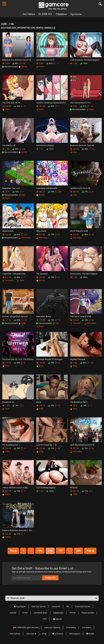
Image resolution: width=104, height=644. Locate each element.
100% (84, 63)
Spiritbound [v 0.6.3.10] (80, 188)
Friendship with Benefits (47, 188)
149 (90, 363)
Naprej (91, 551)
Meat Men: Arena (44, 316)
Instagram (75, 634)
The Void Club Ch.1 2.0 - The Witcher (18, 359)
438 (22, 63)
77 (24, 491)
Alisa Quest (41, 231)
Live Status (87, 627)
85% (49, 63)
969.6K (7, 235)
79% (85, 192)
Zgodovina (76, 14)
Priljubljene (61, 14)
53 (91, 448)
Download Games (83, 606)
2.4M (6, 149)
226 (22, 149)
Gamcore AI (31, 634)
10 (24, 106)
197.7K (41, 406)
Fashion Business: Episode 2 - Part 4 (18, 530)
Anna (39, 402)
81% (83, 106)
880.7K (41, 192)
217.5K (7, 363)
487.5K (74, 149)
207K (6, 192)
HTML (6, 109)
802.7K (7, 491)
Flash (40, 67)
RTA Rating (71, 627)
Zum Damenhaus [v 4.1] (80, 103)
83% (85, 149)
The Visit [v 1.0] (9, 145)
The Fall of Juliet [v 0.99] (81, 316)
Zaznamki (56, 606)
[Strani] (4, 4)
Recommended (10, 67)
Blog (44, 634)
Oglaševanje (58, 613)
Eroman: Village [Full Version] (15, 316)
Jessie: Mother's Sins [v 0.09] (15, 487)
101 (24, 235)
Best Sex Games (39, 606)
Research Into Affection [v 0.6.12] (17, 60)
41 (91, 192)
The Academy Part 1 (11, 445)
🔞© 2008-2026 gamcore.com (26, 627)
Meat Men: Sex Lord (11, 188)
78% (16, 192)
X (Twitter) (58, 634)
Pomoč (73, 613)
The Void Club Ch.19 (11, 103)
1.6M (74, 363)
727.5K (7, 320)
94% (51, 192)
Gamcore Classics (52, 627)
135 (40, 551)
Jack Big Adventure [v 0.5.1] (82, 445)
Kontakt (13, 613)
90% (15, 149)
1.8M (40, 63)
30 (91, 235)
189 (58, 192)
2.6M (6, 63)
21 (58, 277)
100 (24, 320)
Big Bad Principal (78, 359)
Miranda (74, 487)
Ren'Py (23, 67)
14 (58, 320)
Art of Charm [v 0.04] (79, 231)
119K (6, 406)
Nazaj (13, 551)
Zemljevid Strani (41, 613)
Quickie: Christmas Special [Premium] (52, 103)
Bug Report (20, 606)
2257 (45, 619)
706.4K (41, 448)
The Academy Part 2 (79, 402)
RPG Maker (25, 238)
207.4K (74, 491)
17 (24, 277)
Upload (57, 619)
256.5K (41, 277)
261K (74, 406)
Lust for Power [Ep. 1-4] (46, 445)
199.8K (41, 363)
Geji (22, 195)
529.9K (74, 320)
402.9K (74, 192)
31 (58, 235)
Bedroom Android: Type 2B (82, 145)
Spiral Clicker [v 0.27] (45, 60)
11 (58, 106)
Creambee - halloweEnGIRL (14, 274)
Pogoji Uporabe (88, 613)
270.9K (74, 235)
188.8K (7, 106)
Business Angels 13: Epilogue (49, 359)
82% (17, 106)
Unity (74, 152)
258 (79, 551)
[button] (52, 598)
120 (90, 106)
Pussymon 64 (8, 402)
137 (60, 551)
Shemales (8, 281)
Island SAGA (8, 231)
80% (51, 106)
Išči (68, 606)
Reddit (90, 634)
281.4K (74, 448)
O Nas (25, 613)
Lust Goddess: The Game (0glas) (85, 60)
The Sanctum (42, 274)
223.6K (7, 534)
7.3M (74, 63)
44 (58, 448)
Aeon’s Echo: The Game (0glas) (84, 274)
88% (15, 63)
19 (24, 448)
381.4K (41, 106)
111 (56, 63)
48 (91, 320)
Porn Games (15, 634)
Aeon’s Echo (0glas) (45, 145)
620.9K (41, 235)
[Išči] (100, 4)
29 (91, 149)
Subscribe (50, 578)
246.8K (41, 320)
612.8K (7, 277)
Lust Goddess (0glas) (46, 487)
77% (85, 491)
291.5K (7, 448)
